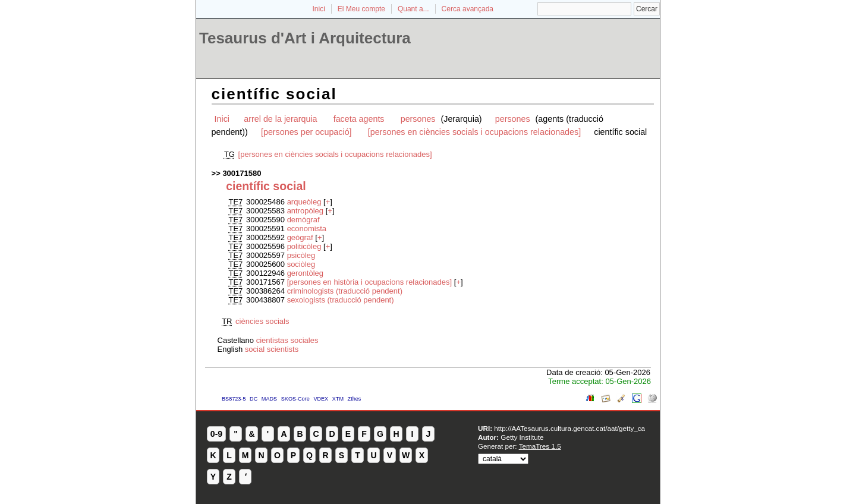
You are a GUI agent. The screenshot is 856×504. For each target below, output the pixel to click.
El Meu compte (361, 9)
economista (307, 229)
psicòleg (301, 255)
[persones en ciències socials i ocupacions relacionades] (474, 132)
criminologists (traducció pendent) (345, 291)
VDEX (321, 399)
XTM (338, 399)
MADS (269, 399)
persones (419, 119)
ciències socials (262, 321)
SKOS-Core (295, 399)
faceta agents (359, 119)
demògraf (303, 220)
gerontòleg (305, 273)
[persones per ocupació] (306, 132)
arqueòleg (305, 202)
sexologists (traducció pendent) (341, 300)
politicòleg (305, 246)
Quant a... (413, 9)
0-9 (216, 434)
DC (254, 399)
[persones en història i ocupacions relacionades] (370, 282)
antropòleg (306, 211)
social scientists (272, 349)
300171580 (242, 173)
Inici (319, 9)
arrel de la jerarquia (280, 119)
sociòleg (301, 264)
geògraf (301, 237)
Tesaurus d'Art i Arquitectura (305, 38)
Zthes (355, 399)
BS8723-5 (234, 399)
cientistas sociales (287, 340)
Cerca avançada (468, 9)
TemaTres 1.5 (540, 446)
